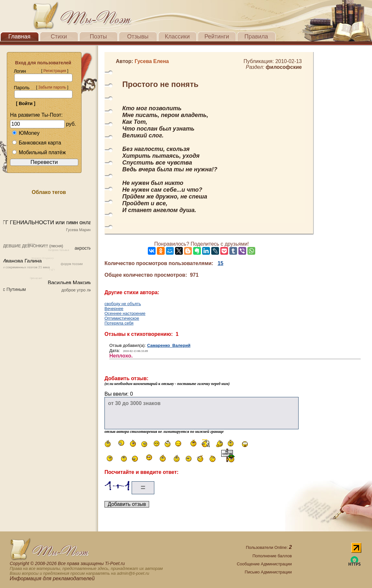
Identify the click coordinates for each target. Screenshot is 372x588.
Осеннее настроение (125, 313)
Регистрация (55, 71)
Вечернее (114, 309)
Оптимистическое (122, 318)
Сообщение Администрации (264, 564)
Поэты (98, 37)
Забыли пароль (52, 87)
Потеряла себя (119, 323)
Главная (20, 37)
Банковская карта (37, 143)
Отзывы (138, 37)
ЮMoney (26, 133)
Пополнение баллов (272, 556)
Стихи (59, 37)
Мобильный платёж (39, 152)
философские (284, 67)
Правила (256, 37)
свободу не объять (123, 304)
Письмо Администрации (268, 572)
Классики (177, 37)
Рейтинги (217, 37)
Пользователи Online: (269, 547)
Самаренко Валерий (169, 345)
